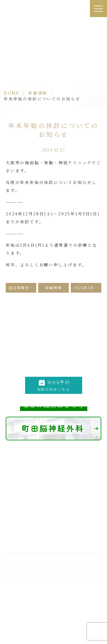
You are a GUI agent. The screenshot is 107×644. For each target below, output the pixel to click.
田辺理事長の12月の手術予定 (22, 288)
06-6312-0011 (58, 368)
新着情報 (38, 93)
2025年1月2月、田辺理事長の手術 (87, 288)
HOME (12, 93)
